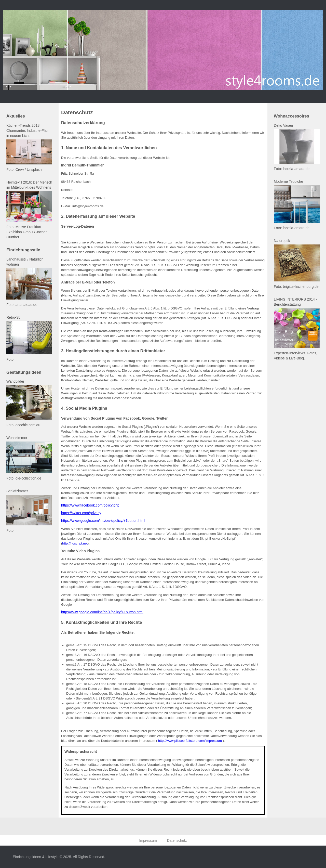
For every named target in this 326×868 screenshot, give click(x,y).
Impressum (148, 840)
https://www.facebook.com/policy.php (90, 505)
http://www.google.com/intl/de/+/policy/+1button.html (102, 612)
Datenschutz (177, 840)
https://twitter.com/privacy (81, 513)
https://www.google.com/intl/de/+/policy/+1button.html (103, 521)
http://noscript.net (75, 543)
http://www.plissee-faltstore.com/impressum (190, 741)
